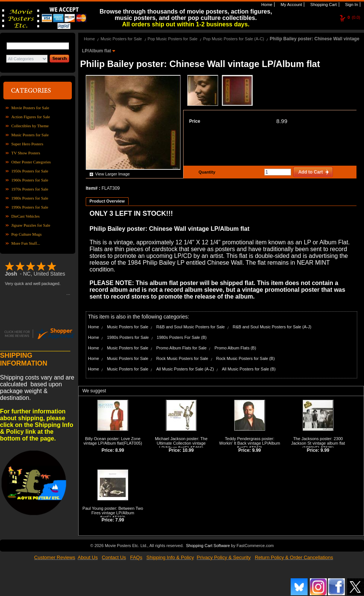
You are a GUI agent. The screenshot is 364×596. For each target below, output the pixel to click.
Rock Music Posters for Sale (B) (246, 358)
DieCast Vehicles (25, 216)
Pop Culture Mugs (27, 234)
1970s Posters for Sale (30, 189)
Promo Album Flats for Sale (182, 348)
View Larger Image (112, 174)
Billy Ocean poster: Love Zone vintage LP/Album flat (112, 441)
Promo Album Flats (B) (235, 348)
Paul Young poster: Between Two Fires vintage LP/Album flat (113, 513)
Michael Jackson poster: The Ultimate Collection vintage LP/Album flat (181, 443)
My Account (291, 5)
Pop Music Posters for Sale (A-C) (234, 39)
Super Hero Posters (27, 144)
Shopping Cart (323, 5)
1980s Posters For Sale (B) (182, 337)
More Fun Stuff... (26, 243)
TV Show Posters (26, 153)
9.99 (256, 450)
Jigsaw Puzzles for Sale (31, 225)
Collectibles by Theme (30, 126)
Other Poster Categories (31, 162)
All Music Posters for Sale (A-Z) (185, 369)
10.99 (188, 450)
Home (266, 5)
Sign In (351, 5)
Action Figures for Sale (31, 117)
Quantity (206, 172)
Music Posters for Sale (30, 135)
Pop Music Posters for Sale (173, 39)
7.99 (120, 520)
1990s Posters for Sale (30, 207)
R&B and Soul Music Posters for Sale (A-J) (272, 327)
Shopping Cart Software (208, 546)
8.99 (282, 121)
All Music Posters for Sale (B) (249, 369)
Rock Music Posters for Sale (182, 358)
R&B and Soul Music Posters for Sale (191, 327)
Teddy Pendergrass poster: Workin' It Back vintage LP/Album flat (250, 443)
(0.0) (354, 17)
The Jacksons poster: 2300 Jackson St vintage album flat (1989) (318, 443)
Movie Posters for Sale (30, 108)
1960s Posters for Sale (30, 180)
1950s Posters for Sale (30, 171)
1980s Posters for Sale (30, 198)
